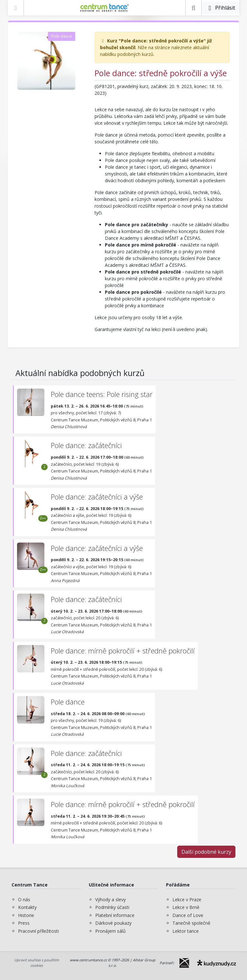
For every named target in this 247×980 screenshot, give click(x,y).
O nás (24, 899)
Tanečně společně (191, 923)
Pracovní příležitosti (38, 931)
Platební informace (115, 915)
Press (24, 923)
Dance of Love (188, 915)
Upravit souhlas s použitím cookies (37, 963)
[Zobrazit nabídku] (16, 8)
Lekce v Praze (187, 899)
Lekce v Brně (186, 907)
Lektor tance (186, 931)
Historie (26, 915)
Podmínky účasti (112, 907)
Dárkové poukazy (113, 923)
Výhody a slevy (110, 899)
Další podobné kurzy (206, 852)
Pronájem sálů (110, 931)
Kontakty (27, 907)
